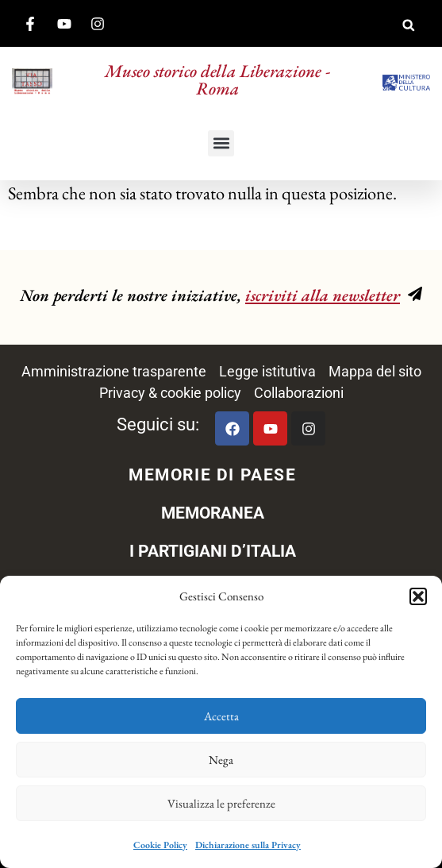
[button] (418, 596)
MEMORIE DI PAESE (213, 475)
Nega (221, 760)
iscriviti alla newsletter (323, 295)
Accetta (221, 716)
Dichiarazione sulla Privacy (248, 845)
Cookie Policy (160, 845)
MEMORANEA (213, 513)
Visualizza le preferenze (221, 803)
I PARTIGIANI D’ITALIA (213, 551)
